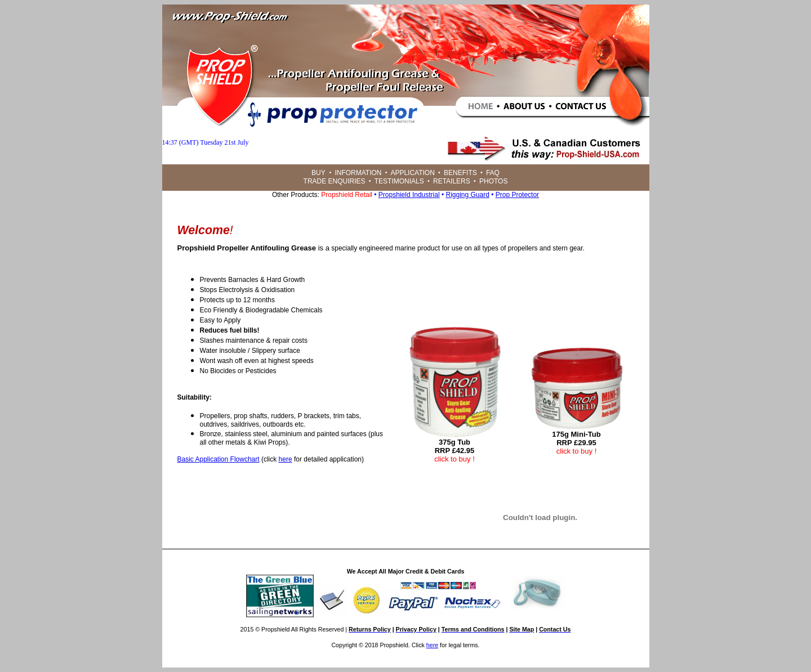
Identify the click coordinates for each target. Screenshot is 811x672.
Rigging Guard (467, 195)
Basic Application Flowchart (219, 459)
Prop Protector (517, 195)
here (286, 459)
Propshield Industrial (409, 195)
